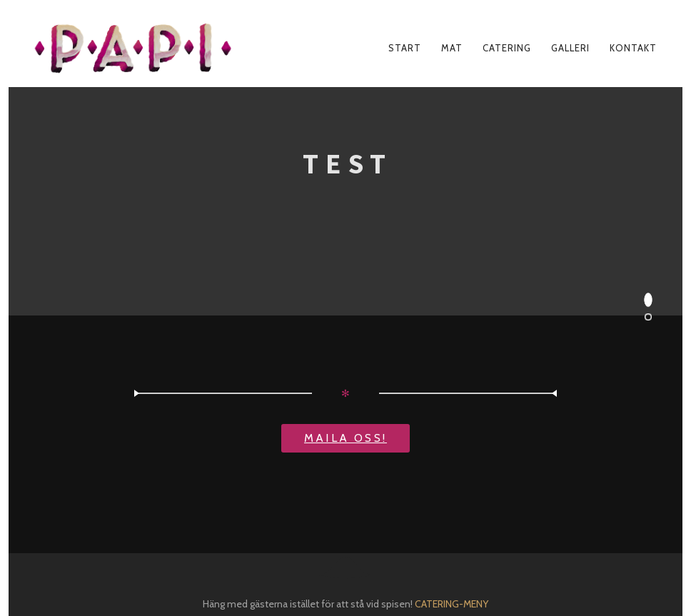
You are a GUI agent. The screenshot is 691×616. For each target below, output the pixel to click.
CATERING (507, 48)
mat (452, 48)
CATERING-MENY (452, 604)
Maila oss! (345, 438)
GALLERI (570, 48)
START (405, 48)
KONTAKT (633, 48)
